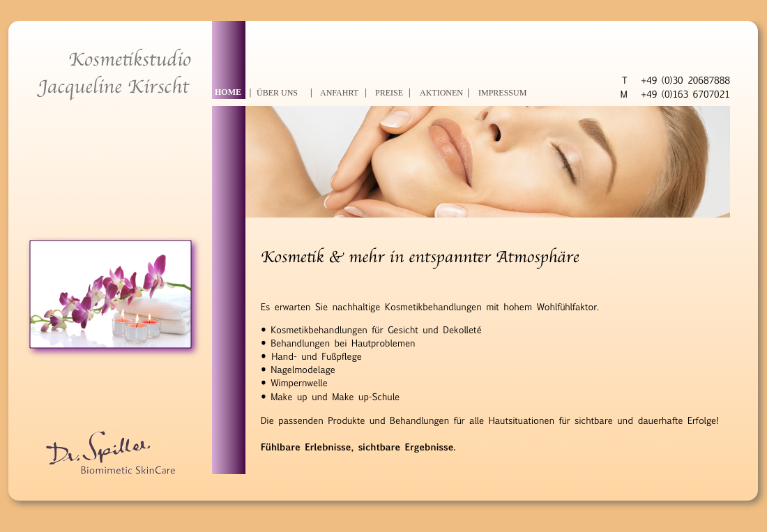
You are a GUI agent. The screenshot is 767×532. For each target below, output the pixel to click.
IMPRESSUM (502, 93)
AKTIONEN (441, 93)
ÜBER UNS (277, 93)
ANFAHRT (339, 93)
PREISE (389, 93)
